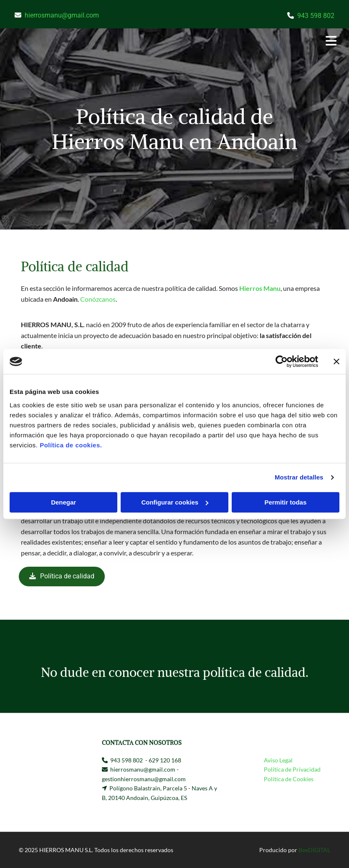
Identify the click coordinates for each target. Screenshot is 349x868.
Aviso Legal (278, 760)
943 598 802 (316, 16)
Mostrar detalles (299, 477)
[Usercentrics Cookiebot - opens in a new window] (282, 361)
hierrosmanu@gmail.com (62, 15)
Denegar (63, 502)
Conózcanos (98, 299)
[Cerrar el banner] (336, 361)
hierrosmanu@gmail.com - (144, 769)
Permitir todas (285, 502)
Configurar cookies (175, 502)
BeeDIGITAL (314, 850)
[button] (232, 42)
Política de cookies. (71, 445)
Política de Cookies (289, 779)
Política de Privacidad (292, 769)
